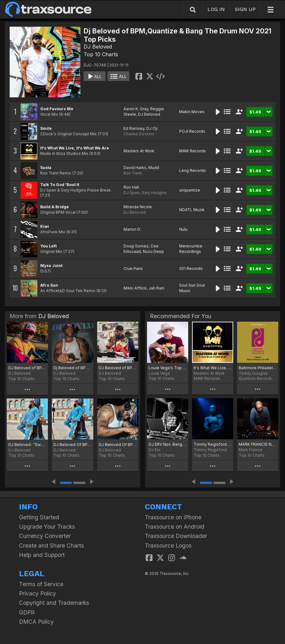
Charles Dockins (139, 134)
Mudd (154, 168)
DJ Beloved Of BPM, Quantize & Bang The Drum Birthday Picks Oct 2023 (118, 445)
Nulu (183, 229)
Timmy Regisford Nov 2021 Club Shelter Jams (213, 444)
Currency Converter (45, 536)
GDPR (27, 612)
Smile (46, 128)
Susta (46, 168)
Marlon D (132, 229)
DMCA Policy (36, 622)
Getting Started (39, 517)
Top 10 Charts (101, 54)
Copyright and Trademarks (54, 603)
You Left (48, 246)
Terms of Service (41, 584)
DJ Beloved (98, 47)
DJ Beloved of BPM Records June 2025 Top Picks (118, 368)
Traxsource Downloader (176, 536)
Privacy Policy (37, 593)
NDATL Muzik (192, 210)
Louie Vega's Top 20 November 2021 (168, 368)
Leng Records (193, 170)
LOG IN (216, 9)
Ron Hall (131, 187)
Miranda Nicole (138, 207)
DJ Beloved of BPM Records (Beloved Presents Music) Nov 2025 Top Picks (27, 368)
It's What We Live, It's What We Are (75, 148)
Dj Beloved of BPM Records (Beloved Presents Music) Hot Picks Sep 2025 (72, 368)
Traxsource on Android (175, 527)
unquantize (190, 190)
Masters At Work (139, 151)
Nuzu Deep (153, 251)
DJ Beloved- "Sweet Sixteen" (27, 445)
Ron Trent (133, 173)
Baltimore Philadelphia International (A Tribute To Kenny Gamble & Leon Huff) (258, 368)
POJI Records (192, 131)
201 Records (191, 268)
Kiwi (45, 226)
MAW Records (193, 151)
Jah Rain (156, 288)
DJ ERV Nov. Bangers (168, 444)
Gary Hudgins (154, 193)
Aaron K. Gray (136, 109)
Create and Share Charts (51, 546)
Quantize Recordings (258, 378)
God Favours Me (57, 109)
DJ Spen (132, 193)
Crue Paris (133, 268)
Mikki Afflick (135, 288)
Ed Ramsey (134, 128)
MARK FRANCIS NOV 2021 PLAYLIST (258, 444)
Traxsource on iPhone (173, 517)
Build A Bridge (55, 207)
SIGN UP (245, 9)
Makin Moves (192, 112)
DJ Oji (152, 128)
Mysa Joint (51, 266)
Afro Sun (49, 285)
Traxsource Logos (168, 546)
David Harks (135, 168)
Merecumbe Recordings (191, 249)
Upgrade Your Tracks (47, 527)
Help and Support (42, 555)
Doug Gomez (136, 246)
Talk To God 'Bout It (60, 185)
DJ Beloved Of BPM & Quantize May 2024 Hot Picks (72, 445)
